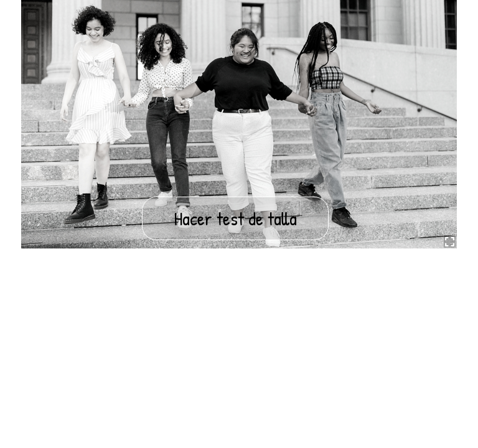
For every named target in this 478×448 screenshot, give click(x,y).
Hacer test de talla (235, 218)
